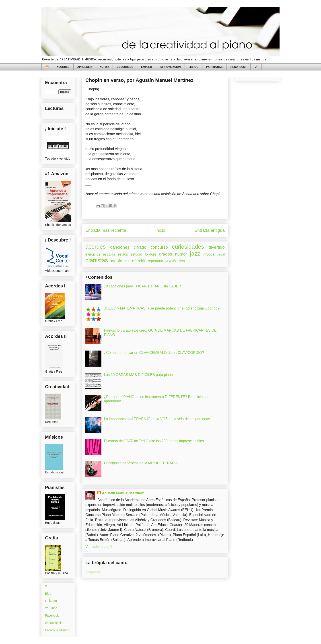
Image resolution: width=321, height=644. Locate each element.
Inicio (160, 230)
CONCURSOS (125, 67)
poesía (116, 261)
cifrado (140, 247)
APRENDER (85, 67)
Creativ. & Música (57, 630)
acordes (96, 247)
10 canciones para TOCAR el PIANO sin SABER (142, 286)
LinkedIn (51, 601)
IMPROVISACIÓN (170, 67)
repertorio (155, 261)
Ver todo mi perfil (99, 547)
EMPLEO (147, 67)
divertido (217, 247)
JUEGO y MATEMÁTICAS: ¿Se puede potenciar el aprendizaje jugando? (162, 308)
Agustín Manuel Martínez (123, 493)
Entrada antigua (210, 230)
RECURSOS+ (239, 67)
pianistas (97, 260)
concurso (159, 247)
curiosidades (188, 247)
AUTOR (104, 67)
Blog (48, 594)
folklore (150, 254)
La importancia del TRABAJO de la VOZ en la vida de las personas (157, 419)
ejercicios (93, 254)
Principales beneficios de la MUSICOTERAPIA (141, 463)
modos (209, 254)
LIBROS (193, 67)
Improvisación (55, 623)
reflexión (139, 261)
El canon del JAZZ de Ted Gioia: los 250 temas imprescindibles (154, 441)
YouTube (51, 608)
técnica (178, 261)
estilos (123, 254)
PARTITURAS (214, 67)
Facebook (52, 615)
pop (127, 261)
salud (168, 261)
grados (166, 254)
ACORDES (63, 67)
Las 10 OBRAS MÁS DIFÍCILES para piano (138, 375)
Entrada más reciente (106, 230)
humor (181, 254)
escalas (109, 254)
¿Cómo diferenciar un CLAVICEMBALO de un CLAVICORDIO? (154, 353)
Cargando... (95, 572)
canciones (120, 247)
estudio (136, 254)
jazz (195, 254)
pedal (221, 254)
